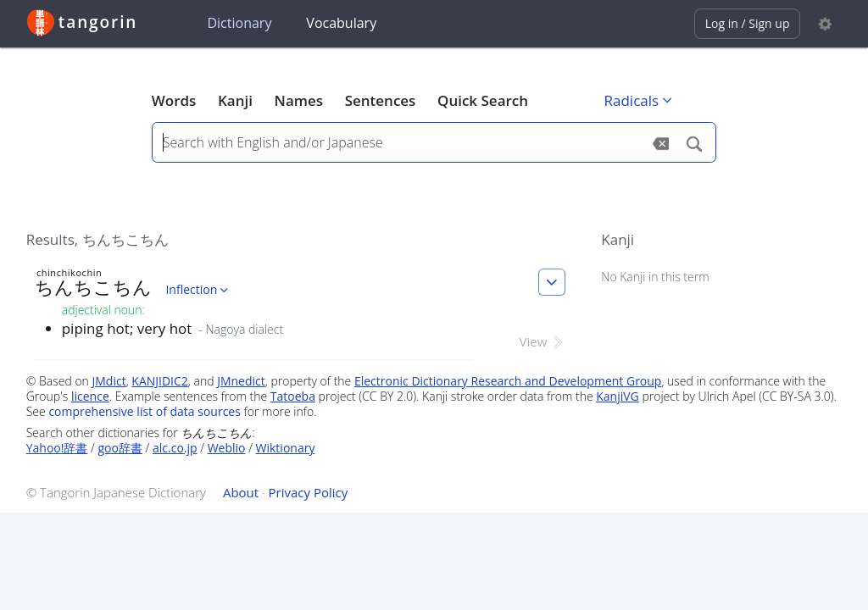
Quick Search (483, 100)
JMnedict (241, 381)
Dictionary (239, 23)
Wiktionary (286, 448)
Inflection (198, 289)
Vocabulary (341, 23)
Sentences (381, 100)
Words (174, 100)
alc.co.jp (175, 448)
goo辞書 (120, 448)
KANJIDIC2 (160, 381)
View (543, 341)
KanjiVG (618, 396)
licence (90, 396)
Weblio (227, 448)
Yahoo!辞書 (57, 448)
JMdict (109, 381)
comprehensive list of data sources (145, 411)
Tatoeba (293, 396)
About (241, 492)
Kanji (235, 100)
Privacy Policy (309, 492)
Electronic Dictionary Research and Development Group (508, 381)
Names (299, 100)
